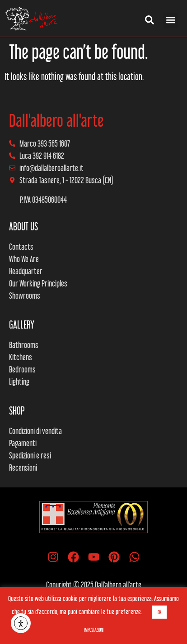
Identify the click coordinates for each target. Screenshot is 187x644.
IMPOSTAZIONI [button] (94, 630)
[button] (171, 20)
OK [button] (159, 612)
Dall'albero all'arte (56, 120)
